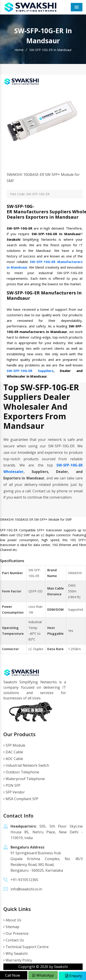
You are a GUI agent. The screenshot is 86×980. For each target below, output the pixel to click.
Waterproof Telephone (24, 779)
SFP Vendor (14, 792)
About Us (12, 920)
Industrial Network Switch (26, 765)
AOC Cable (13, 759)
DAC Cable (13, 752)
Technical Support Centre (26, 947)
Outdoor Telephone (21, 772)
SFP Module (14, 745)
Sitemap (11, 927)
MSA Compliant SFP (21, 799)
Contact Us (14, 940)
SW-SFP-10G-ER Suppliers (30, 371)
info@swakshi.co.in (26, 889)
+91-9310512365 (24, 880)
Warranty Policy (18, 960)
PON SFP (12, 785)
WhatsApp (43, 975)
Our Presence (16, 933)
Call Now (13, 975)
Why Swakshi (15, 953)
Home (19, 50)
